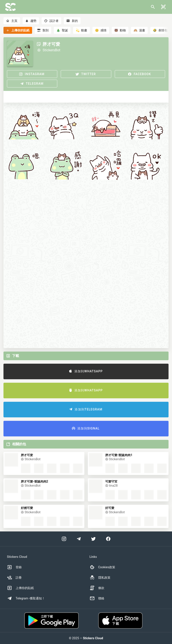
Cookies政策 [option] (102, 567)
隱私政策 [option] (100, 578)
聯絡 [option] (97, 598)
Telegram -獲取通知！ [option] (26, 598)
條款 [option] (97, 588)
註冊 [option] (14, 578)
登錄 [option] (14, 567)
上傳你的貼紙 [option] (20, 588)
